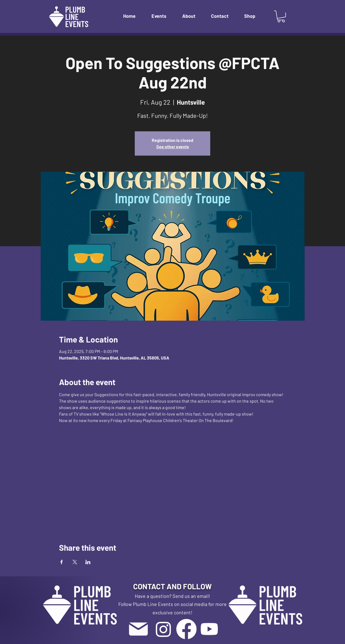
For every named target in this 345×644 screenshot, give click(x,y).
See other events (173, 147)
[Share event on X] (75, 562)
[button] (163, 16)
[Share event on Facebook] (62, 562)
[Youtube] (209, 629)
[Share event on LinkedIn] (88, 562)
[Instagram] (163, 629)
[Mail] (138, 629)
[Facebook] (186, 629)
